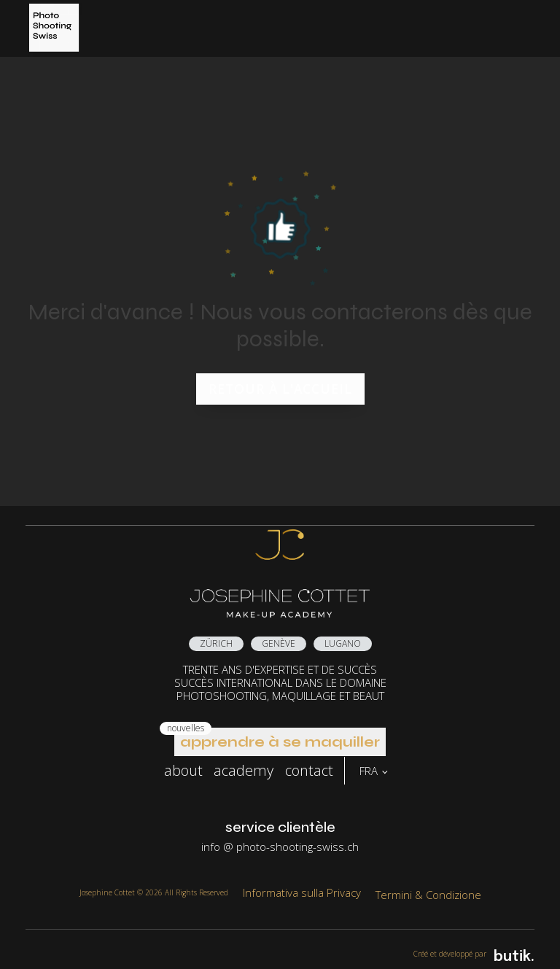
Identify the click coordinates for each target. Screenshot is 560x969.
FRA (369, 771)
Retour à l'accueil (280, 389)
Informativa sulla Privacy (302, 892)
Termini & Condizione (428, 895)
